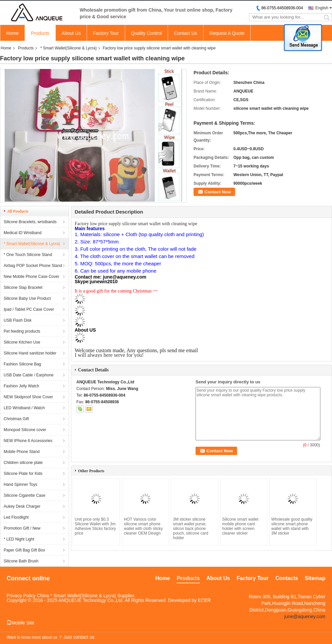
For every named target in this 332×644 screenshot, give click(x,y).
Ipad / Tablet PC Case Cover (29, 309)
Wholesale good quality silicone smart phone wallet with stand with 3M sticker (292, 526)
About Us (71, 33)
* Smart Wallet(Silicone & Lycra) (68, 48)
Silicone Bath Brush (21, 561)
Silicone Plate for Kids (23, 474)
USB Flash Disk (18, 320)
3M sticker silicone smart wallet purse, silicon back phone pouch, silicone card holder (191, 529)
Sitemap (315, 578)
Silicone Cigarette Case (24, 495)
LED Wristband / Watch (24, 408)
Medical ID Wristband (23, 233)
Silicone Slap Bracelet (23, 288)
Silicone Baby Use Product (27, 298)
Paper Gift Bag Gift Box (24, 550)
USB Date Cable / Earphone (29, 375)
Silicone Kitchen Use (22, 342)
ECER (204, 600)
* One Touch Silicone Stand (28, 255)
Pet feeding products (22, 331)
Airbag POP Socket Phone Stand (33, 266)
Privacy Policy (21, 596)
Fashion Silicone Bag (22, 364)
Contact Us (185, 33)
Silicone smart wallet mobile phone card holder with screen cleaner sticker (240, 526)
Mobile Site (20, 623)
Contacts (287, 578)
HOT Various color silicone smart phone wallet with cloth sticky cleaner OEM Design (143, 526)
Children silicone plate (23, 463)
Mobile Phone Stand (22, 452)
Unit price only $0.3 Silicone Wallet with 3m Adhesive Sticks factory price (95, 526)
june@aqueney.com (305, 616)
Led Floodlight (16, 517)
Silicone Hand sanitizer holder (30, 353)
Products (40, 33)
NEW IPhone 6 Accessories (28, 441)
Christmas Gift (16, 419)
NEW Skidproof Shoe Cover (28, 397)
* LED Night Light (19, 539)
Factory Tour (106, 33)
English (322, 8)
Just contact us (79, 637)
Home (12, 33)
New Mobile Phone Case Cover (31, 277)
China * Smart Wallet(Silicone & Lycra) (77, 596)
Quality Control (147, 33)
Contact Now (218, 192)
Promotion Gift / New (22, 528)
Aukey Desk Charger (22, 506)
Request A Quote (227, 33)
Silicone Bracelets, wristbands (30, 222)
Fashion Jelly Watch (21, 386)
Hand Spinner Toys (20, 484)
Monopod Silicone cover (25, 430)
